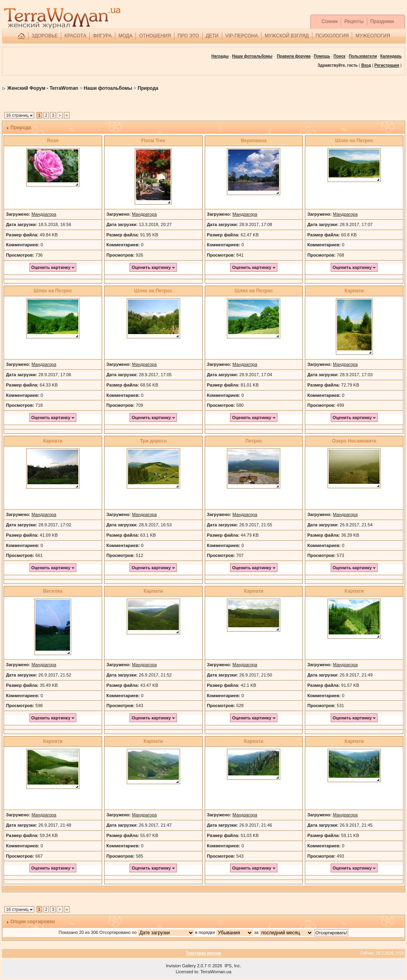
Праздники (382, 21)
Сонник (330, 21)
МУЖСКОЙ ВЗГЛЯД (287, 36)
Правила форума (294, 56)
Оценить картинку (53, 267)
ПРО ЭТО (188, 36)
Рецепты (354, 21)
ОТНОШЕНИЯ (155, 36)
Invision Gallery (181, 966)
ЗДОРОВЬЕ (45, 36)
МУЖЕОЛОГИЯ (373, 36)
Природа (148, 88)
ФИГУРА (102, 36)
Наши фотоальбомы (108, 88)
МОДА (125, 36)
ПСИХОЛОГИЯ (332, 36)
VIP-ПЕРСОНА (242, 36)
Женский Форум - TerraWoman (43, 88)
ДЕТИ (212, 36)
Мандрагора (44, 214)
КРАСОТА (75, 36)
